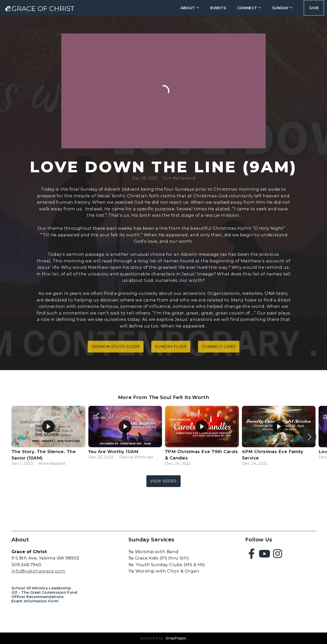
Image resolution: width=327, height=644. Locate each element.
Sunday (282, 8)
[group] (48, 437)
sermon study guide (116, 347)
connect (249, 8)
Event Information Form (35, 601)
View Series (163, 481)
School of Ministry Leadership (41, 588)
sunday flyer (171, 347)
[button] (310, 437)
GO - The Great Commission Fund (44, 592)
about (190, 8)
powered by (163, 638)
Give (314, 8)
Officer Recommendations (38, 597)
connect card (219, 347)
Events (218, 8)
